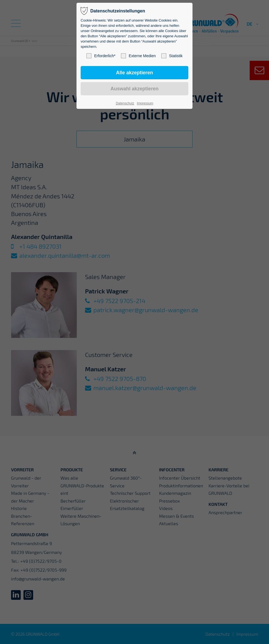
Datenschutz (125, 103)
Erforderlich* (101, 56)
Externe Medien (138, 56)
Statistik (172, 56)
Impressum (145, 103)
